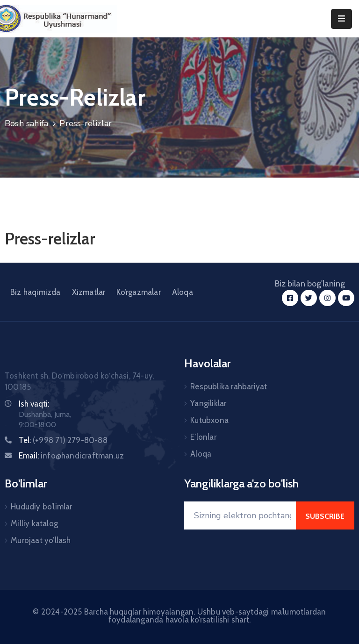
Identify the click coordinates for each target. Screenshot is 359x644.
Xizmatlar (89, 292)
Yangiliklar (208, 403)
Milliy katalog (34, 523)
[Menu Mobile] (341, 19)
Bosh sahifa (26, 123)
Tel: (63, 440)
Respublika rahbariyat (229, 386)
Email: (71, 456)
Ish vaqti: (34, 404)
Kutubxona (209, 420)
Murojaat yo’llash (41, 540)
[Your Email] (240, 515)
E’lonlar (203, 437)
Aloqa (183, 292)
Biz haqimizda (36, 292)
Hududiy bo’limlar (41, 507)
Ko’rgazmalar (138, 292)
